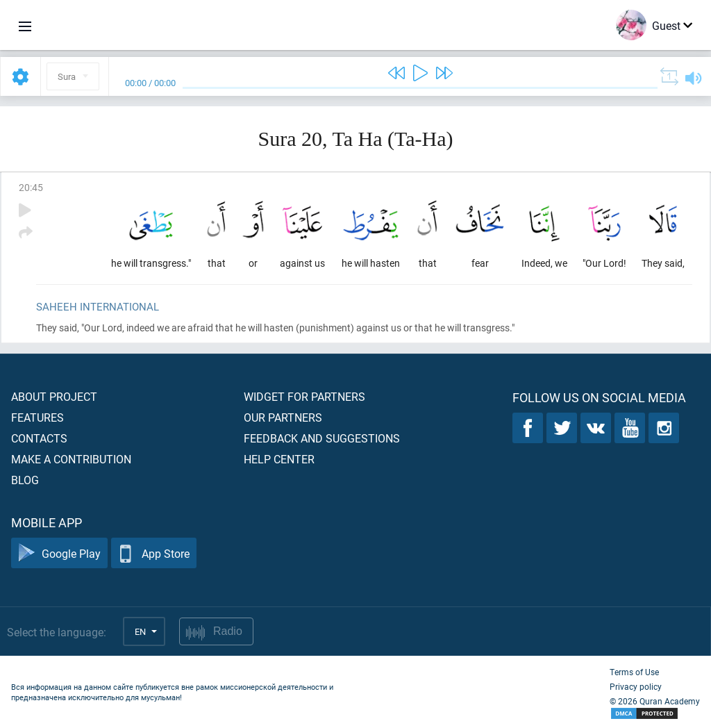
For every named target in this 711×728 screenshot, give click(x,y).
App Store (154, 553)
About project (54, 396)
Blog (25, 480)
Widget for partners (304, 396)
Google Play (59, 553)
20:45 (31, 187)
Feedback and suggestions (322, 438)
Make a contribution (71, 459)
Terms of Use (634, 672)
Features (37, 417)
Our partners (283, 417)
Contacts (39, 438)
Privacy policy (636, 686)
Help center (279, 459)
